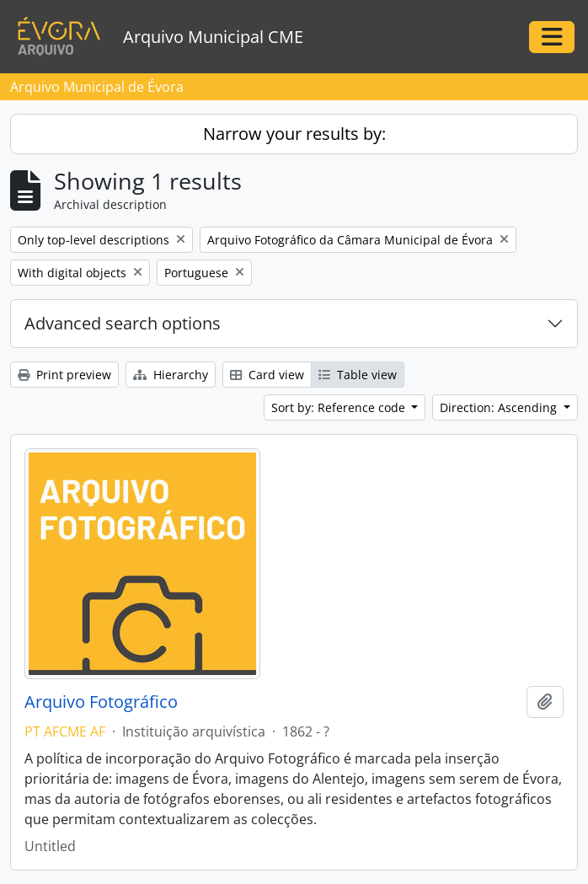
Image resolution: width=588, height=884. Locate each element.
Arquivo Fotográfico (101, 702)
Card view (267, 375)
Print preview (64, 375)
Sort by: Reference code (340, 407)
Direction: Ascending (500, 407)
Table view (358, 375)
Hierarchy (171, 375)
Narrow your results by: (294, 134)
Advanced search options (123, 323)
